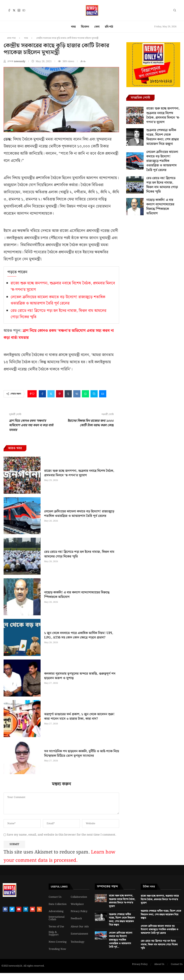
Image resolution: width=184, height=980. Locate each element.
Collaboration (79, 897)
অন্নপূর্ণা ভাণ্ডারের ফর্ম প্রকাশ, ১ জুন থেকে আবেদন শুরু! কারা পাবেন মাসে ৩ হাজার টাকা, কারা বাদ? (79, 716)
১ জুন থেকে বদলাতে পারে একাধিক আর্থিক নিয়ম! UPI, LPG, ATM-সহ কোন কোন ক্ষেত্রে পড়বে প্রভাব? (79, 635)
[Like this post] (33, 394)
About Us (159, 964)
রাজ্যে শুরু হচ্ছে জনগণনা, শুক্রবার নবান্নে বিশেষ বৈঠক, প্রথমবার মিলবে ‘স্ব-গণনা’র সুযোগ (79, 473)
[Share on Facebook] (42, 394)
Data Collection (58, 904)
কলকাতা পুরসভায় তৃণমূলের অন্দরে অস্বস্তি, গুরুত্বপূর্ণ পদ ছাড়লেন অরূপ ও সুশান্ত (80, 676)
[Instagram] (19, 10)
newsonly (20, 61)
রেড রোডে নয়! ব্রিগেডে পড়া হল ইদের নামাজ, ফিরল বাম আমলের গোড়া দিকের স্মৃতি (79, 554)
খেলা (97, 27)
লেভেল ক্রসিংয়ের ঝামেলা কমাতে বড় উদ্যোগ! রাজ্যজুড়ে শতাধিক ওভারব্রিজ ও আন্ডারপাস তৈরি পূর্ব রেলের (58, 300)
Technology (78, 942)
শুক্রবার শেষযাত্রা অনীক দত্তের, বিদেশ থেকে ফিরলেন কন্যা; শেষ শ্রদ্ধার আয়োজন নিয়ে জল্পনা (163, 137)
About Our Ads (80, 927)
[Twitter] (14, 10)
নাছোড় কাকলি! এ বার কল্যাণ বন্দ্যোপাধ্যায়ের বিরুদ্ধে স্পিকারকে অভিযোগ (77, 595)
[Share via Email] (103, 394)
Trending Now (57, 949)
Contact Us (55, 897)
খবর (73, 27)
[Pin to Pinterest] (60, 394)
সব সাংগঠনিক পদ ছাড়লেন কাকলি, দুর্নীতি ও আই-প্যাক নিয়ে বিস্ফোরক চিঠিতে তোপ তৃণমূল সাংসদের (82, 753)
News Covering (58, 942)
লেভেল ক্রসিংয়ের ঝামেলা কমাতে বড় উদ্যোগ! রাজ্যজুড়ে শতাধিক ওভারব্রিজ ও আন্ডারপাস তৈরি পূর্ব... (121, 940)
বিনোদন (85, 27)
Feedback (76, 919)
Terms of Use (56, 927)
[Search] (175, 11)
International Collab (57, 918)
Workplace (77, 904)
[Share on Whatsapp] (85, 394)
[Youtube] (24, 10)
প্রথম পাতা (11, 38)
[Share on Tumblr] (68, 394)
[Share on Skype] (94, 394)
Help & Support (54, 933)
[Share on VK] (77, 394)
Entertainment (79, 934)
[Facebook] (9, 10)
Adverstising (56, 911)
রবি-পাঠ (109, 27)
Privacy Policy (79, 911)
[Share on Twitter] (51, 394)
